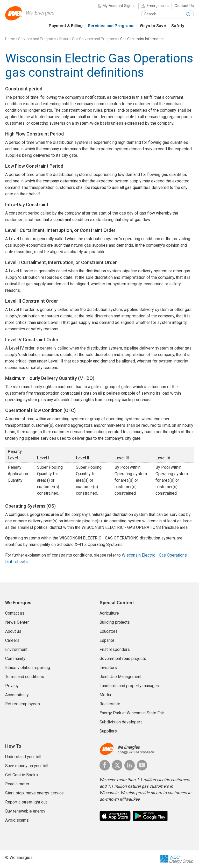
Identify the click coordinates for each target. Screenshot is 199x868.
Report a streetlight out (26, 802)
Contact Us (184, 6)
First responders (115, 649)
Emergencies (158, 6)
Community (15, 659)
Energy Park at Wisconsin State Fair (132, 713)
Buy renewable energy (25, 811)
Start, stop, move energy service (34, 793)
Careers (12, 640)
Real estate (110, 704)
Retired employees (23, 704)
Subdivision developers (121, 722)
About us (13, 631)
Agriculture (109, 613)
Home (10, 39)
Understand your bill (23, 757)
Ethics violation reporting (28, 668)
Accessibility (17, 695)
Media (105, 695)
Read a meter (17, 784)
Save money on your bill (27, 766)
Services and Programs (37, 39)
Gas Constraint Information (142, 39)
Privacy (12, 686)
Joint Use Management (120, 677)
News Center (17, 622)
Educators (109, 631)
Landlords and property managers (130, 686)
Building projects (115, 622)
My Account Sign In (119, 6)
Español (107, 640)
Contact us (15, 613)
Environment (16, 649)
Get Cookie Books (22, 775)
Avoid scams (17, 820)
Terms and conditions (25, 677)
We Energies (40, 13)
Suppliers (108, 731)
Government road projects (123, 659)
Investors (108, 668)
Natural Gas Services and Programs (88, 39)
